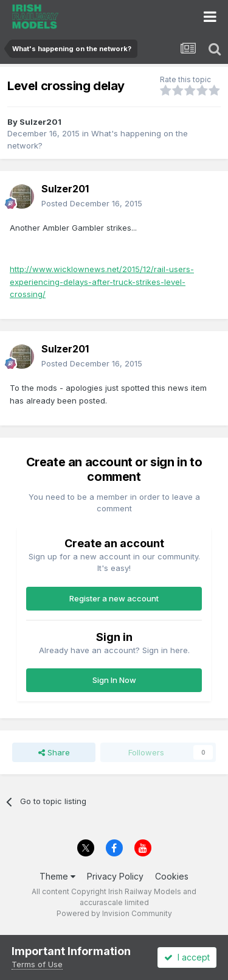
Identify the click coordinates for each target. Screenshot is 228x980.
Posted (92, 203)
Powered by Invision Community (114, 913)
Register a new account (114, 598)
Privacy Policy (115, 876)
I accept (187, 957)
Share (54, 752)
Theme (57, 876)
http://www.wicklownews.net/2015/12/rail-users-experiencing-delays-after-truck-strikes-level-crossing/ (102, 282)
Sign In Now (114, 680)
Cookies (172, 876)
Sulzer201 (40, 122)
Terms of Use (37, 964)
